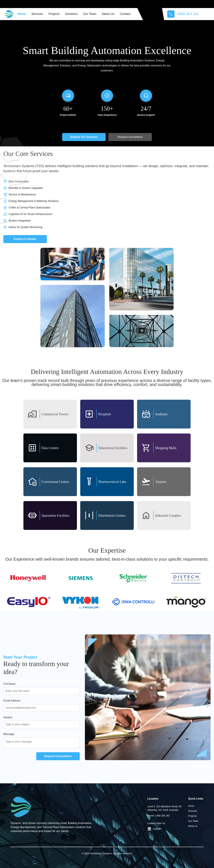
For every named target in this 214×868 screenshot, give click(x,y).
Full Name (9, 684)
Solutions (71, 14)
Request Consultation (58, 756)
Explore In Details (25, 239)
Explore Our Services (84, 137)
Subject (8, 717)
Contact (125, 14)
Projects (54, 14)
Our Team (90, 14)
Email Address (12, 701)
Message (9, 734)
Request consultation (130, 137)
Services (37, 14)
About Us (108, 14)
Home (22, 14)
